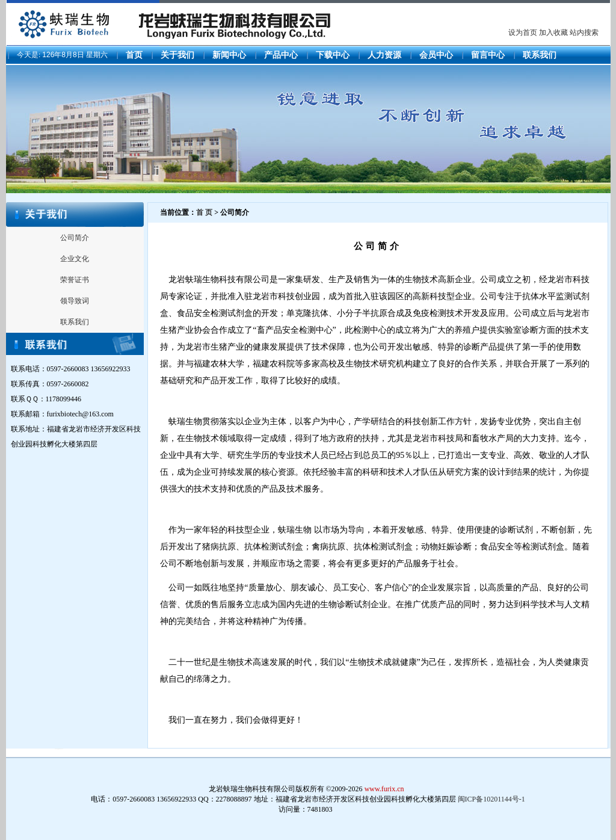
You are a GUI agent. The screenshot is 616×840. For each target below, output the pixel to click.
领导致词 (75, 301)
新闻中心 (229, 55)
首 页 (204, 212)
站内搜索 (584, 32)
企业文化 (75, 259)
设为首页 (523, 32)
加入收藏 (553, 32)
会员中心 (436, 55)
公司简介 (75, 238)
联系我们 (540, 55)
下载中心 (333, 55)
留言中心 (488, 55)
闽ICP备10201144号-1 (491, 799)
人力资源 (384, 55)
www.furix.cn (384, 789)
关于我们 (177, 55)
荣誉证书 (75, 280)
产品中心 (281, 55)
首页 (134, 55)
